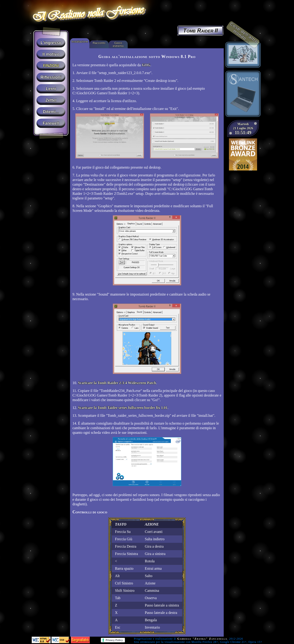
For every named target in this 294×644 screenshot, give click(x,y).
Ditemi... (51, 112)
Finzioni (51, 66)
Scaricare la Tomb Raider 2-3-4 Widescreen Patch (117, 383)
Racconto (99, 43)
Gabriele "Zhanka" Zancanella (202, 639)
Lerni (51, 89)
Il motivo (51, 54)
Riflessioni (51, 77)
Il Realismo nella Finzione (88, 13)
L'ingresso (51, 43)
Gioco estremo (118, 44)
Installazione (80, 42)
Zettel (51, 100)
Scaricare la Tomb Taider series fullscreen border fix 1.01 (123, 408)
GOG (146, 65)
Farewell (51, 123)
